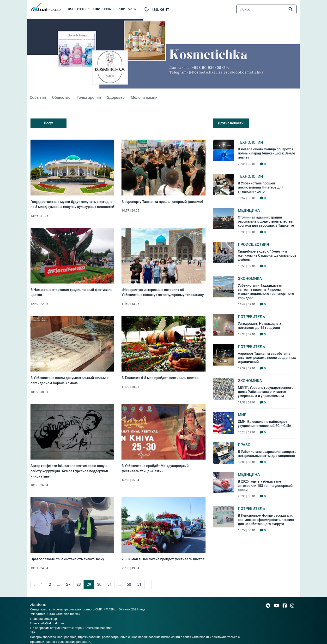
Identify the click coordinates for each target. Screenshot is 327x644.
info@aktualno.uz (52, 623)
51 (139, 584)
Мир (242, 415)
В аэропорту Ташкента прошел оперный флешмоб (162, 202)
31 (109, 584)
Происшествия (254, 245)
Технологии (251, 142)
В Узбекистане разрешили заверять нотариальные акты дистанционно (267, 454)
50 (129, 584)
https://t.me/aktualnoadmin (94, 628)
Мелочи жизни (144, 97)
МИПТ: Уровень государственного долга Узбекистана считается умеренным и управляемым (266, 392)
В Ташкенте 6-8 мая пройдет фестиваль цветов (160, 378)
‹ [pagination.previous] (34, 584)
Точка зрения (89, 97)
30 (99, 584)
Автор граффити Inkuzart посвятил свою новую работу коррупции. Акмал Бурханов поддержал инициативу (69, 471)
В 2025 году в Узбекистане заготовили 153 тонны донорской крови (265, 486)
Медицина (249, 210)
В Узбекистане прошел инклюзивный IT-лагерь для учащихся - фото (261, 188)
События (38, 97)
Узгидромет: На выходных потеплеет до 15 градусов (260, 326)
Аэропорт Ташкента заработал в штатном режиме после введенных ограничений (267, 358)
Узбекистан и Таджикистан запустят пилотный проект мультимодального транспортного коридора (266, 292)
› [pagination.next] (148, 584)
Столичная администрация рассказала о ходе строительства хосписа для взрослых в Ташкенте (266, 222)
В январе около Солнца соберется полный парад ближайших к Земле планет (266, 154)
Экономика (250, 279)
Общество (61, 97)
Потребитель (251, 317)
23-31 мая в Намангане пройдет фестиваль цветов (163, 559)
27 (68, 584)
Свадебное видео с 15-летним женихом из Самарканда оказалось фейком (267, 256)
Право (244, 445)
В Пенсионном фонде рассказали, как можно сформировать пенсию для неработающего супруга (266, 520)
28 (79, 584)
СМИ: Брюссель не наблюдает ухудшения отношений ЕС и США (265, 424)
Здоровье (116, 97)
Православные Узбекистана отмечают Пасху (67, 559)
